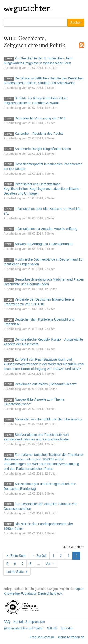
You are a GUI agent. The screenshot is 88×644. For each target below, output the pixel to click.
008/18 (9, 484)
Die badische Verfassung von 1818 (40, 118)
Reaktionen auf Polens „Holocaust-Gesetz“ (46, 384)
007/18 (9, 400)
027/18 (9, 134)
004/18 (9, 524)
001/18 (9, 504)
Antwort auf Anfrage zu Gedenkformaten (44, 244)
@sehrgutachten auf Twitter (24, 628)
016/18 (9, 164)
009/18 (9, 435)
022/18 (9, 184)
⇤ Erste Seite (16, 556)
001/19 (9, 420)
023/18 (9, 98)
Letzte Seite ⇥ (17, 572)
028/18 (9, 59)
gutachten (28, 8)
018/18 (9, 260)
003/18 (9, 455)
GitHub (52, 628)
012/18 (9, 360)
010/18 (9, 384)
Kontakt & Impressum (29, 622)
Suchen (76, 23)
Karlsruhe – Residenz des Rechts (39, 134)
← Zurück (39, 556)
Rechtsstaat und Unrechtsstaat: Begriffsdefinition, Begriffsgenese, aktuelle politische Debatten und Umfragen (41, 189)
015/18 (9, 149)
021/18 (9, 244)
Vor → (50, 564)
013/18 (9, 300)
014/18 (9, 280)
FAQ (7, 622)
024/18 (9, 118)
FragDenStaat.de (42, 637)
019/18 (9, 229)
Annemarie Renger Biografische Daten (43, 149)
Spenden (67, 628)
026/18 (9, 79)
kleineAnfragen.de (71, 637)
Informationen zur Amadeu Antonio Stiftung (46, 229)
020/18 (9, 209)
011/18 (9, 320)
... (38, 564)
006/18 (9, 340)
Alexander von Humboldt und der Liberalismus (48, 419)
